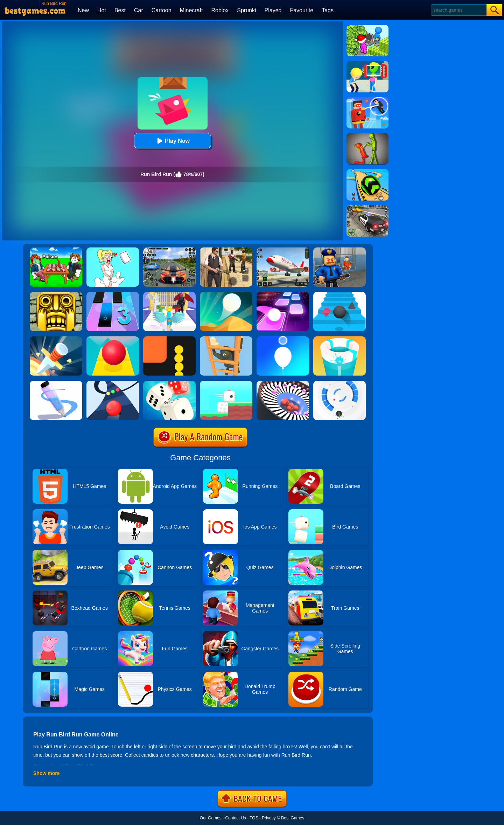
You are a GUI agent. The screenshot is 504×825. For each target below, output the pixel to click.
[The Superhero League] (367, 99)
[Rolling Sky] (113, 339)
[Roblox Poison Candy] (56, 250)
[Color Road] (113, 383)
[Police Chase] (367, 208)
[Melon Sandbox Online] (367, 135)
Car (139, 10)
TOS (254, 818)
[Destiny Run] (169, 294)
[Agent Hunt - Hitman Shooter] (226, 250)
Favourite (302, 10)
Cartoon (162, 10)
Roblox (220, 10)
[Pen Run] (56, 383)
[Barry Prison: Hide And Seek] (339, 250)
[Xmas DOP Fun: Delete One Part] (113, 250)
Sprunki (246, 10)
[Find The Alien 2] (367, 63)
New (83, 10)
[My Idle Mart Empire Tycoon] (367, 27)
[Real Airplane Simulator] (283, 250)
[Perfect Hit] (283, 383)
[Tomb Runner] (56, 294)
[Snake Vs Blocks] (169, 339)
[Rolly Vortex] (339, 383)
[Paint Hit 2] (339, 339)
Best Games (293, 818)
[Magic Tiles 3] (113, 294)
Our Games (211, 818)
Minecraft (191, 10)
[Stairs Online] (339, 294)
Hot (102, 10)
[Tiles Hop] (283, 294)
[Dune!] (226, 294)
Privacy (269, 818)
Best (120, 10)
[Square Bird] (226, 383)
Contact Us (235, 818)
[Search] (459, 10)
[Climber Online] (226, 339)
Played (273, 10)
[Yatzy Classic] (169, 383)
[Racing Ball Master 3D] (367, 172)
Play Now (172, 141)
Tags (328, 10)
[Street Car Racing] (169, 250)
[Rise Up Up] (283, 339)
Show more (46, 773)
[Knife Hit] (56, 339)
